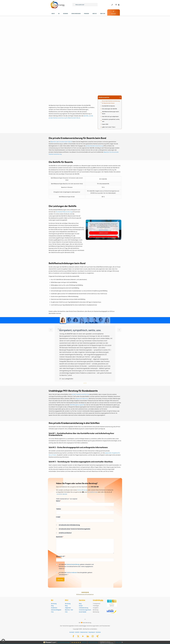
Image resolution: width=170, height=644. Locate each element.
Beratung (54, 604)
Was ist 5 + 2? (61, 556)
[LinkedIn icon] (88, 637)
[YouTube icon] (83, 637)
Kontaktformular (92, 492)
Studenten (54, 608)
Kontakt (72, 632)
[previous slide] (51, 330)
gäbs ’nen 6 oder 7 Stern (109, 127)
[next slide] (119, 330)
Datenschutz (84, 632)
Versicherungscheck (85, 610)
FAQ (52, 612)
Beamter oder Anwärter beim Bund (61, 142)
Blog (52, 606)
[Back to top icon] (85, 619)
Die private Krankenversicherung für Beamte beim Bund (111, 102)
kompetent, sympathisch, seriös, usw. (111, 120)
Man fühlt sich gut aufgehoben (110, 117)
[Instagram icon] (93, 637)
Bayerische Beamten (82, 399)
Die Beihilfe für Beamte (108, 106)
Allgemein (68, 608)
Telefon (59, 509)
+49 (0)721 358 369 (62, 494)
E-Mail (58, 517)
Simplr (81, 606)
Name (58, 501)
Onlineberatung (84, 608)
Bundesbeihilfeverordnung (64, 212)
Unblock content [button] (104, 233)
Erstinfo (77, 632)
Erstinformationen (72, 573)
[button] (120, 97)
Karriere (98, 632)
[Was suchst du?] (85, 5)
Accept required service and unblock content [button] (104, 237)
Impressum (92, 632)
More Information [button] (104, 230)
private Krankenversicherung (94, 146)
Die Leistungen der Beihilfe (110, 109)
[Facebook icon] (73, 637)
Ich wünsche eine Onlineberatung (69, 525)
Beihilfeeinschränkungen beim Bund (111, 113)
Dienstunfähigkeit (56, 610)
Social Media (83, 612)
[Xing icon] (97, 637)
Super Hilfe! (105, 124)
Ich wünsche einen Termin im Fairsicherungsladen (75, 529)
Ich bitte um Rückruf (65, 533)
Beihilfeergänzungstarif (77, 405)
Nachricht (60, 537)
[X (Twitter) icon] (78, 637)
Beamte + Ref (69, 610)
